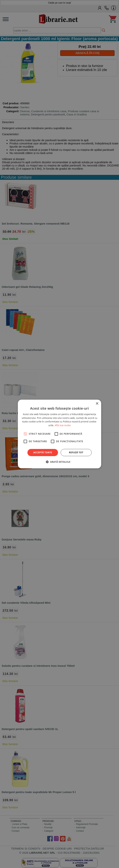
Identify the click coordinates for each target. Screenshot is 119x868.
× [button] (97, 404)
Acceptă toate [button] (43, 452)
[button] (59, 462)
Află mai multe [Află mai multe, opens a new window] (63, 425)
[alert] (59, 434)
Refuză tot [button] (76, 452)
